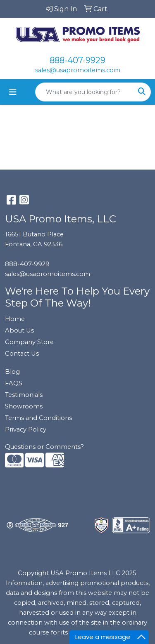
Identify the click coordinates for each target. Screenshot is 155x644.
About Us (19, 330)
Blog (12, 372)
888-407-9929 (77, 60)
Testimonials (24, 395)
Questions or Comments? (44, 447)
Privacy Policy (26, 429)
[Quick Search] (84, 92)
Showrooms (24, 406)
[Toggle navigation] (13, 92)
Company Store (29, 342)
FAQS (14, 383)
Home (15, 319)
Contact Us (22, 354)
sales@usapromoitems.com (78, 70)
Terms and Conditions (38, 418)
